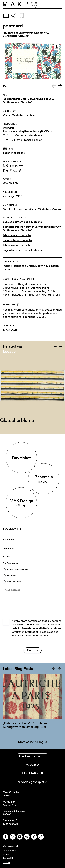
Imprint (6, 854)
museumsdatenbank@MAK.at (14, 813)
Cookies (7, 862)
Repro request (14, 563)
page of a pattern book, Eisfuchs (22, 222)
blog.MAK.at (32, 773)
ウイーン (8, 135)
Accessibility (9, 858)
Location (10, 351)
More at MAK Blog (32, 742)
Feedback (12, 575)
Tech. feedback (14, 582)
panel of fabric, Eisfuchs (17, 240)
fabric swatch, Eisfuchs (17, 235)
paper (6, 153)
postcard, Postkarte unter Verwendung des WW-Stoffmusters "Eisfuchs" (32, 229)
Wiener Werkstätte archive (19, 115)
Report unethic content (18, 569)
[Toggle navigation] (59, 4)
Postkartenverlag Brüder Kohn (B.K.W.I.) (27, 131)
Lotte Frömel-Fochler (28, 140)
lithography (18, 153)
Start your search (32, 756)
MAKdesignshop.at (33, 782)
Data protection (10, 850)
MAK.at (32, 765)
